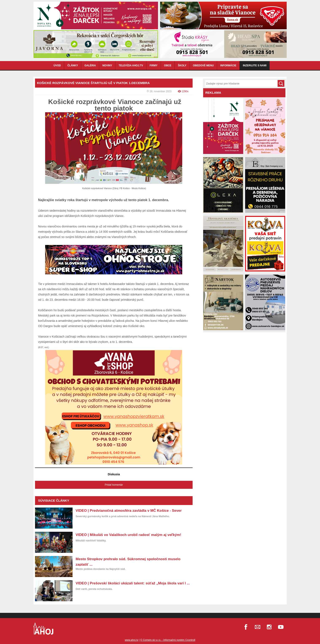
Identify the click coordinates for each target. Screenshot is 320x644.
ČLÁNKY (73, 65)
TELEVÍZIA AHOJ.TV (131, 65)
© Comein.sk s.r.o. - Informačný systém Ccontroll (168, 640)
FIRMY (153, 65)
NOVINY (107, 65)
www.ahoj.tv (131, 640)
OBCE (168, 65)
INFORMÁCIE (228, 65)
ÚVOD (57, 65)
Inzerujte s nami (255, 65)
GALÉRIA (90, 65)
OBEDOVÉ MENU (203, 65)
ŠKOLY (182, 65)
